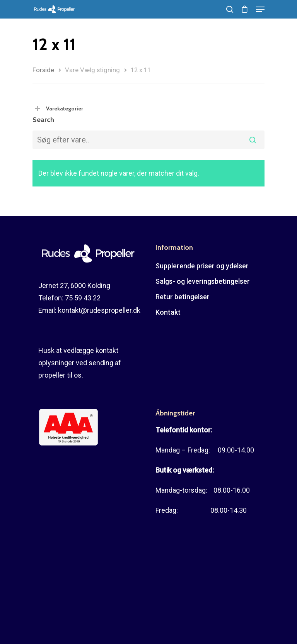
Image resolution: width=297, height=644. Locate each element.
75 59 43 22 (83, 298)
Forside (43, 70)
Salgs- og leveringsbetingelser (203, 281)
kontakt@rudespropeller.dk (99, 310)
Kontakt (168, 312)
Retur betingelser (183, 297)
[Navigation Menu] (260, 9)
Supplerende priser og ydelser (202, 266)
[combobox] (148, 140)
